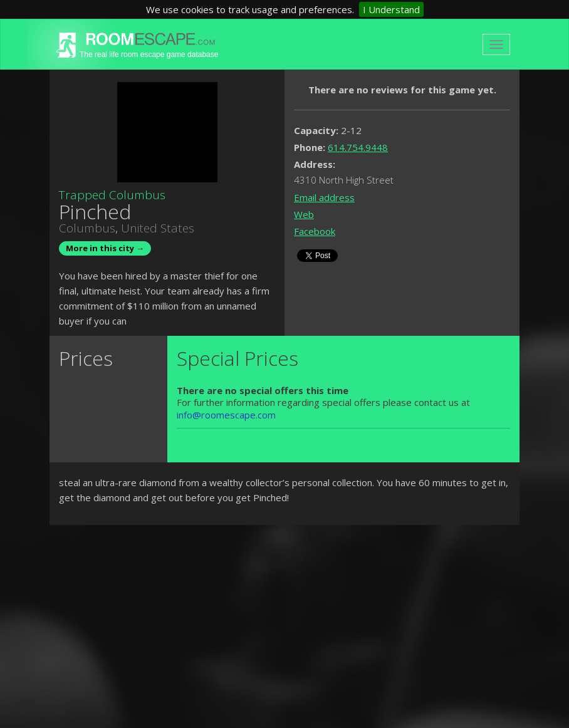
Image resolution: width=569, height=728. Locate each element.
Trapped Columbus (112, 195)
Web (304, 214)
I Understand (391, 9)
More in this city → (105, 248)
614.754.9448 (358, 147)
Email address (324, 197)
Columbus (87, 228)
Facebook (315, 231)
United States (158, 228)
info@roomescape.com (226, 415)
